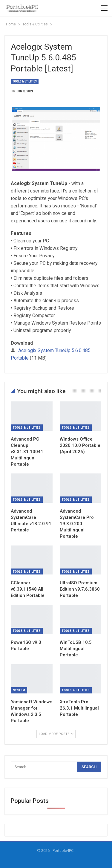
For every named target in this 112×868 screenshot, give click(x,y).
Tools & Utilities (25, 81)
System (19, 690)
